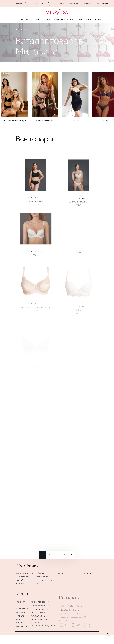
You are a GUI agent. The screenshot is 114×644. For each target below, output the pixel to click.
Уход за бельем (41, 614)
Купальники (44, 582)
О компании (29, 3)
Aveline (20, 586)
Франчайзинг (74, 4)
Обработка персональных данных (40, 627)
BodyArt (80, 20)
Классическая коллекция (39, 20)
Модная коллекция (64, 20)
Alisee (62, 575)
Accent (89, 20)
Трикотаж (100, 20)
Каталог (40, 4)
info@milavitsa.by (101, 4)
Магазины (61, 4)
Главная (19, 4)
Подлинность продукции (40, 619)
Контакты (87, 4)
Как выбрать (50, 3)
